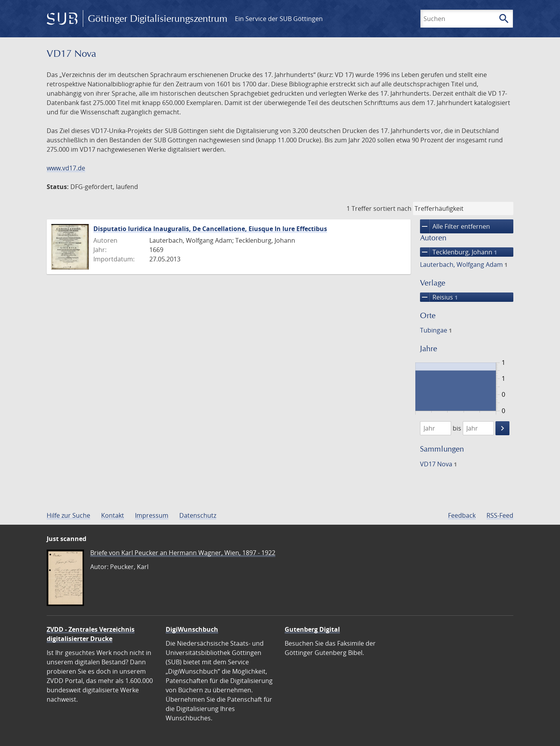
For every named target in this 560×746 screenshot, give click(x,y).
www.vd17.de (66, 168)
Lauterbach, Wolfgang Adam (464, 264)
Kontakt (113, 515)
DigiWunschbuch (192, 629)
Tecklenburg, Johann (458, 252)
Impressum (152, 515)
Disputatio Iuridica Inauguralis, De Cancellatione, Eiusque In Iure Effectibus (210, 229)
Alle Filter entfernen (455, 226)
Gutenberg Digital (312, 629)
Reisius (439, 297)
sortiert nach (392, 208)
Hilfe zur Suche (68, 515)
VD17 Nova (438, 464)
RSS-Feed (500, 515)
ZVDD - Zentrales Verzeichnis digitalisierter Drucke (91, 634)
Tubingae (436, 330)
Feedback (462, 515)
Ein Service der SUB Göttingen (279, 19)
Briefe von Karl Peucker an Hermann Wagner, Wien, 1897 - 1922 (183, 553)
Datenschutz (198, 515)
